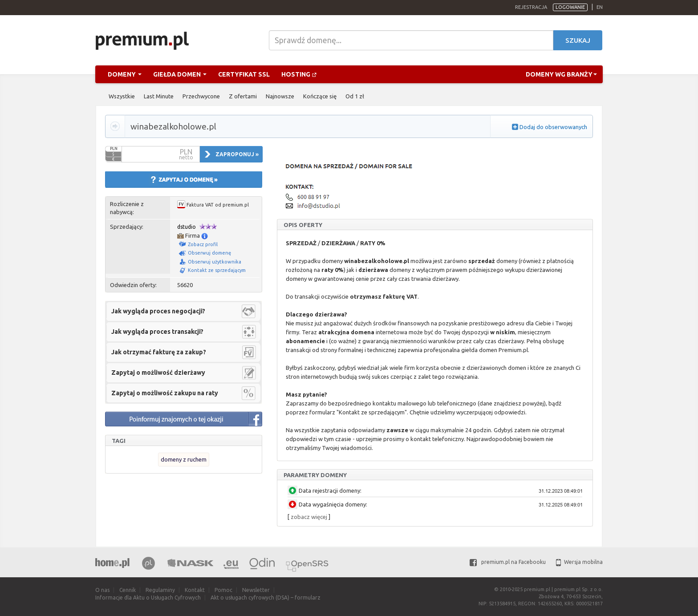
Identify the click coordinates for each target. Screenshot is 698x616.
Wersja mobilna (579, 562)
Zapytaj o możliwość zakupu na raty (165, 393)
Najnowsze (280, 96)
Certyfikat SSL (244, 74)
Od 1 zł (355, 96)
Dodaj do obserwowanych (553, 127)
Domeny (125, 74)
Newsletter (256, 590)
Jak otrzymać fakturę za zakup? (159, 352)
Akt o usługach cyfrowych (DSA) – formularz (266, 598)
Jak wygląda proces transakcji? (157, 332)
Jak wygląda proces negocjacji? (158, 311)
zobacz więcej (309, 517)
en (600, 7)
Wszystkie (122, 96)
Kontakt (195, 590)
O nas (102, 590)
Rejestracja (531, 7)
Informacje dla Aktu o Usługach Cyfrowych (148, 598)
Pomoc (223, 590)
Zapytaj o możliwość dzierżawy (158, 373)
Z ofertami (243, 96)
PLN (114, 149)
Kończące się (320, 96)
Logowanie (570, 7)
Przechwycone (201, 96)
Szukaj (578, 40)
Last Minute (159, 96)
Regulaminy (160, 590)
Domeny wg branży (561, 74)
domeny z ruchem (184, 459)
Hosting (299, 74)
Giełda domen (180, 74)
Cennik (128, 590)
